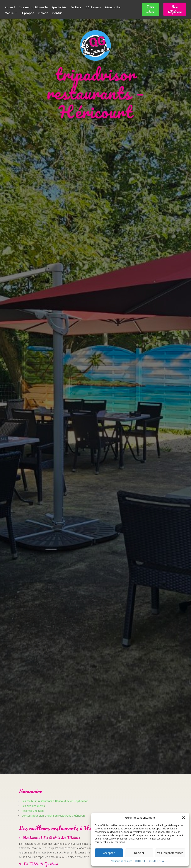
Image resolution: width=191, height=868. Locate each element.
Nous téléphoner (175, 9)
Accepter (109, 853)
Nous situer (150, 9)
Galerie (43, 13)
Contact (58, 13)
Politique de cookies (121, 861)
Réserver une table (33, 811)
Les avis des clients (33, 806)
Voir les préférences (170, 853)
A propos (28, 13)
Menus (9, 13)
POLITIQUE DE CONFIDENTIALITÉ (151, 861)
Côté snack (93, 8)
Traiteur (76, 8)
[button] (184, 818)
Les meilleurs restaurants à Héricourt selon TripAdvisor (55, 801)
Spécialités (59, 8)
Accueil (10, 8)
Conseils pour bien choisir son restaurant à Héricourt (53, 816)
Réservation (113, 8)
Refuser (139, 853)
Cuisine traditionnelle (33, 8)
